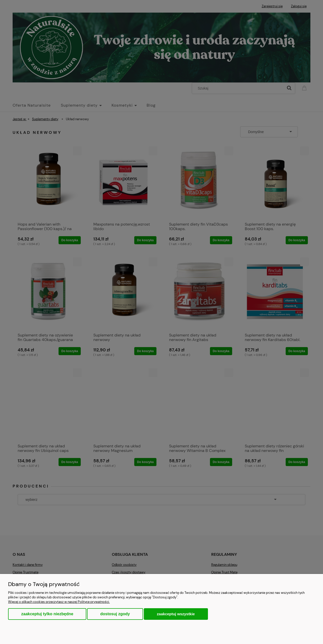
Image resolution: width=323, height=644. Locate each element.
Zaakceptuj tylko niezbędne (47, 614)
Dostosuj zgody (115, 614)
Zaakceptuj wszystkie (176, 614)
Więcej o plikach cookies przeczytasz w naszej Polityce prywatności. (59, 602)
